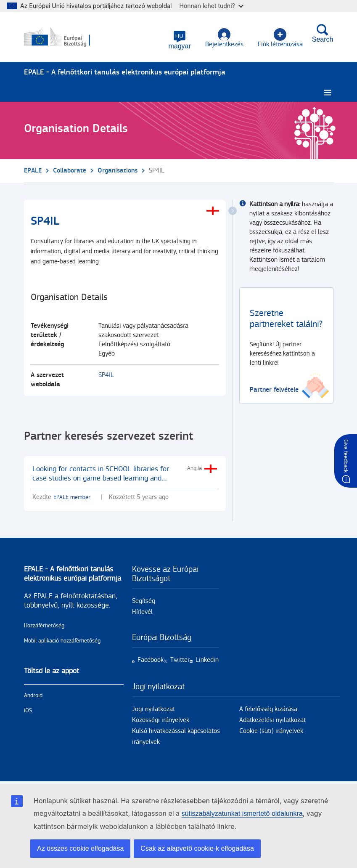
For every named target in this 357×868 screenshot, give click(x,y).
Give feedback (346, 456)
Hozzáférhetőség (44, 626)
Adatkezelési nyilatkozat (272, 720)
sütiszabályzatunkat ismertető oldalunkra (242, 814)
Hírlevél (142, 612)
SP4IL (106, 375)
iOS (28, 711)
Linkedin (207, 660)
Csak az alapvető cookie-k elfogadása (197, 848)
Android (33, 695)
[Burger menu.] (328, 93)
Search (323, 33)
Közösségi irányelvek (161, 720)
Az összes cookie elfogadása (80, 848)
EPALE (33, 171)
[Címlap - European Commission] (65, 37)
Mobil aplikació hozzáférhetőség (62, 641)
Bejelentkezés (224, 38)
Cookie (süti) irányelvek (271, 731)
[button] (179, 40)
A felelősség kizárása (268, 709)
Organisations (118, 171)
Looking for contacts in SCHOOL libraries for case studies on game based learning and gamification (101, 478)
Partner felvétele (274, 390)
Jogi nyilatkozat (153, 709)
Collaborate (70, 171)
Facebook (151, 660)
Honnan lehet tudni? (212, 6)
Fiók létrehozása (280, 38)
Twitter (180, 660)
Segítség (144, 601)
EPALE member (72, 497)
